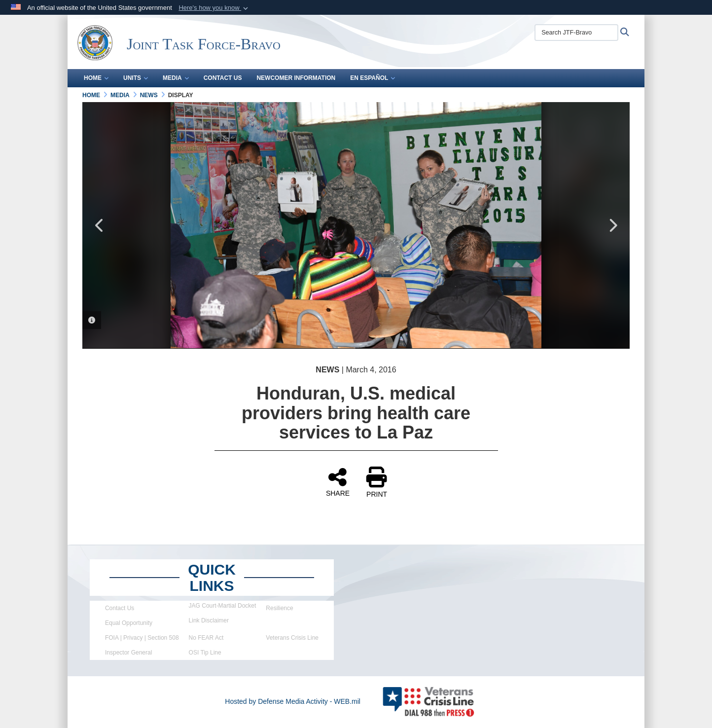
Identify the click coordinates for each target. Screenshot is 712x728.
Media (176, 78)
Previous (100, 225)
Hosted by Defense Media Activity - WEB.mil (293, 701)
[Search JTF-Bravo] (576, 33)
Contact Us (223, 78)
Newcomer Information (296, 78)
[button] (214, 8)
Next (612, 225)
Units (136, 78)
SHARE (338, 482)
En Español (373, 78)
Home (96, 78)
